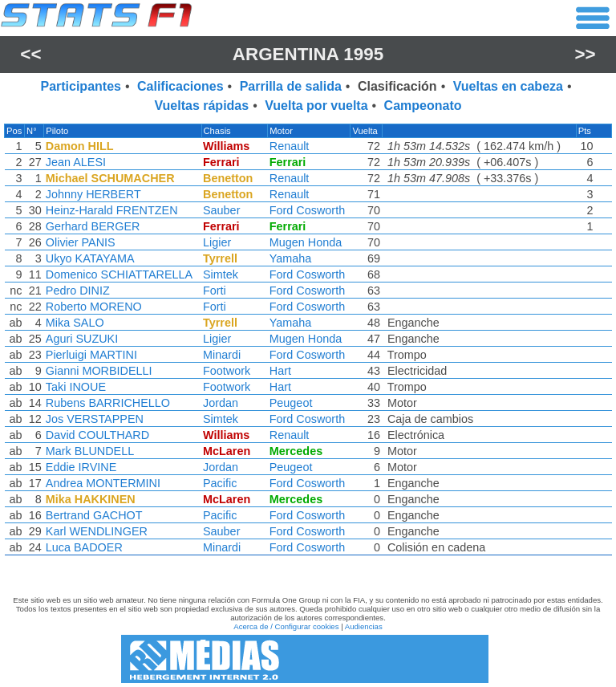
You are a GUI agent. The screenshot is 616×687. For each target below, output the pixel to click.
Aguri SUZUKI (82, 339)
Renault (290, 146)
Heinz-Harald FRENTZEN (112, 210)
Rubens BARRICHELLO (108, 403)
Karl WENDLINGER (97, 531)
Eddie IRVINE (81, 467)
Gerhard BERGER (93, 226)
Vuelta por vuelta (316, 106)
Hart (280, 371)
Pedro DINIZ (78, 291)
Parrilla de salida (291, 86)
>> (586, 54)
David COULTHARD (97, 435)
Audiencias (364, 626)
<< (30, 54)
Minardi (222, 355)
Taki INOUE (76, 387)
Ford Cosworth (307, 210)
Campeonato (423, 106)
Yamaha (291, 258)
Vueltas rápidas (201, 106)
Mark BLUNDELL (90, 451)
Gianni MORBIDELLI (99, 371)
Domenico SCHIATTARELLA (119, 274)
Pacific (220, 483)
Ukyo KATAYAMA (90, 258)
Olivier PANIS (81, 242)
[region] (308, 343)
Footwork (227, 371)
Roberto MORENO (94, 307)
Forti (215, 291)
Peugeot (291, 403)
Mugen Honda (306, 242)
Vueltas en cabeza (508, 86)
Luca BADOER (84, 547)
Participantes (80, 86)
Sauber (221, 210)
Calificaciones (180, 86)
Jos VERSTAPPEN (95, 419)
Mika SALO (75, 323)
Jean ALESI (76, 162)
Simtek (221, 274)
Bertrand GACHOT (94, 515)
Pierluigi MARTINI (91, 355)
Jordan (221, 403)
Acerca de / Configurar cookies (286, 626)
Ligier (217, 242)
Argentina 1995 (308, 54)
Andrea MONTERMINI (103, 483)
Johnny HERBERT (93, 194)
